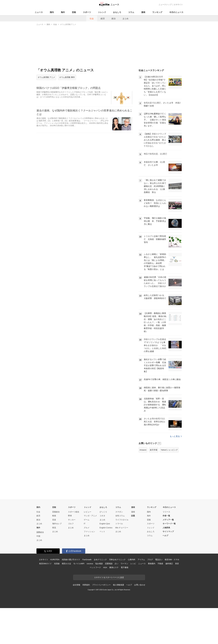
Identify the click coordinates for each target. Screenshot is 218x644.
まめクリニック (100, 560)
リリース (166, 512)
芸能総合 (56, 512)
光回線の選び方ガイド (71, 560)
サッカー (72, 520)
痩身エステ (114, 567)
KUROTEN (55, 560)
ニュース (39, 12)
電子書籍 (124, 567)
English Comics (106, 528)
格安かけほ (66, 564)
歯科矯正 (169, 564)
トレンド (102, 12)
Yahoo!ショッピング (169, 450)
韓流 (54, 528)
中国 (38, 536)
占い (117, 564)
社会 (92, 19)
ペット (102, 532)
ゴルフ (71, 524)
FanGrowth (87, 560)
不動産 (160, 564)
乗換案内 (152, 564)
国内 (52, 12)
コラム (131, 12)
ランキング (157, 12)
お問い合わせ (140, 585)
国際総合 (40, 532)
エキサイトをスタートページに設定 (109, 577)
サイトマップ (168, 532)
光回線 (57, 564)
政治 (114, 19)
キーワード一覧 (169, 524)
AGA (105, 567)
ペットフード (95, 567)
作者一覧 (166, 516)
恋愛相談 (109, 564)
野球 (70, 516)
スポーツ (87, 12)
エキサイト (178, 5)
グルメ (87, 528)
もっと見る (176, 436)
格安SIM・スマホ (172, 560)
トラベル (119, 524)
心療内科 (132, 560)
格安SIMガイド (45, 564)
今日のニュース (176, 12)
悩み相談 (99, 564)
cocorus (90, 564)
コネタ (102, 516)
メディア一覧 (168, 520)
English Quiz (105, 524)
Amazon (143, 450)
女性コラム (120, 516)
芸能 (74, 12)
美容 (177, 564)
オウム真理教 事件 (67, 77)
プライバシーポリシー (101, 585)
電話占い (159, 560)
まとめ (125, 19)
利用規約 (86, 585)
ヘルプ (165, 536)
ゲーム (87, 520)
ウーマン (124, 564)
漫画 (143, 12)
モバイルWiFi (79, 564)
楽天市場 (154, 450)
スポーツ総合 (74, 512)
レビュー (88, 512)
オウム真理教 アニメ (46, 77)
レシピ (133, 564)
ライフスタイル (122, 520)
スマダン (119, 512)
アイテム (141, 560)
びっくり (103, 512)
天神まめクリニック (117, 560)
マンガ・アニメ (90, 516)
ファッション (89, 532)
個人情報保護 (118, 585)
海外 (63, 12)
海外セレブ (57, 524)
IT (85, 524)
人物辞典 (166, 528)
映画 (54, 516)
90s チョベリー (122, 528)
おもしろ (117, 12)
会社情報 (76, 585)
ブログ (150, 560)
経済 (103, 19)
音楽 (54, 520)
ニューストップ (165, 5)
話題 (133, 516)
